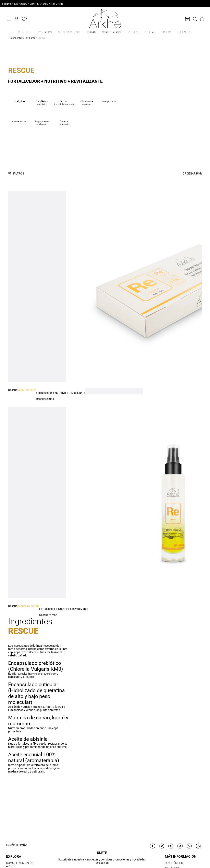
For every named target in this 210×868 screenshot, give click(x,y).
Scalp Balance (112, 32)
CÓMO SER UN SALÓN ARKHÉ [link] (20, 865)
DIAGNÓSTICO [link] (174, 863)
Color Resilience (69, 32)
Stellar (150, 32)
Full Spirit (185, 32)
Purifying (25, 32)
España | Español (17, 845)
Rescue (92, 32)
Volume (133, 32)
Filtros (19, 173)
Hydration (45, 32)
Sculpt (166, 32)
